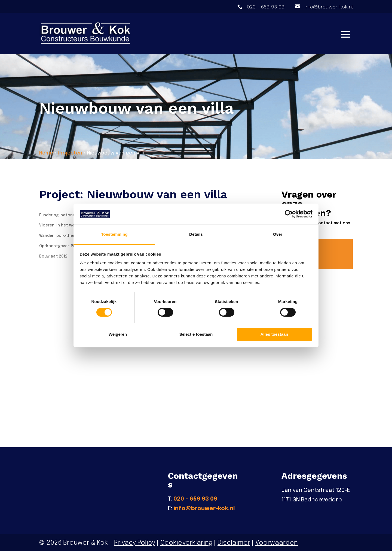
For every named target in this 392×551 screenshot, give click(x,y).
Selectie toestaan (196, 334)
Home (46, 153)
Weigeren (118, 334)
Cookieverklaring (186, 542)
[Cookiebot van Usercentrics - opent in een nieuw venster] (289, 214)
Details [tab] (196, 234)
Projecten (70, 153)
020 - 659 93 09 (266, 7)
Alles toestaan (274, 334)
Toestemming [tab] (114, 234)
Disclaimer (234, 542)
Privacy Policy (135, 542)
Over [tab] (278, 234)
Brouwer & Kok (85, 542)
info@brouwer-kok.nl (204, 508)
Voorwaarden (276, 542)
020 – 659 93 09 (195, 498)
